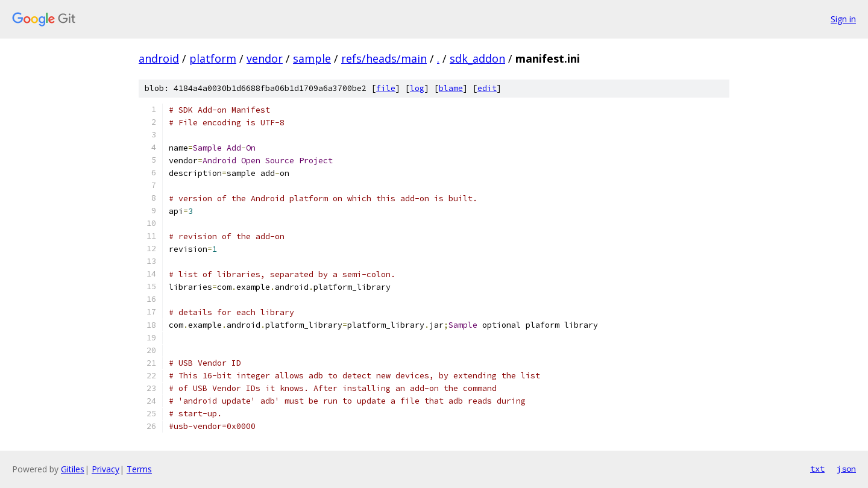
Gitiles (73, 469)
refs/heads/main (384, 58)
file (386, 88)
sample (312, 58)
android (159, 58)
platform (213, 58)
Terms (139, 469)
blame (451, 88)
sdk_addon (477, 58)
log (417, 88)
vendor (265, 58)
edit (487, 88)
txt (817, 469)
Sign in (843, 19)
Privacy (105, 469)
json (846, 469)
